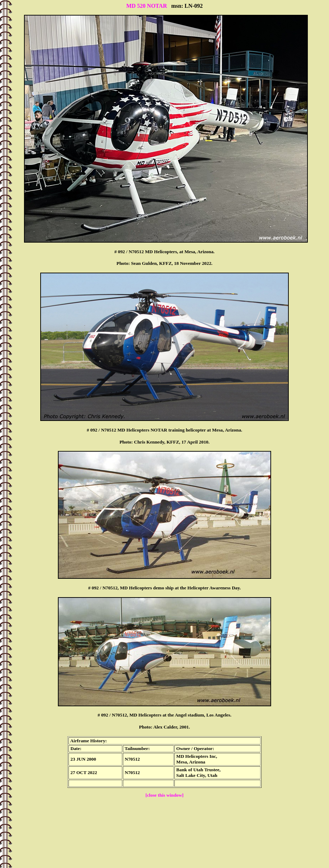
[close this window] (164, 795)
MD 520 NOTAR (147, 6)
